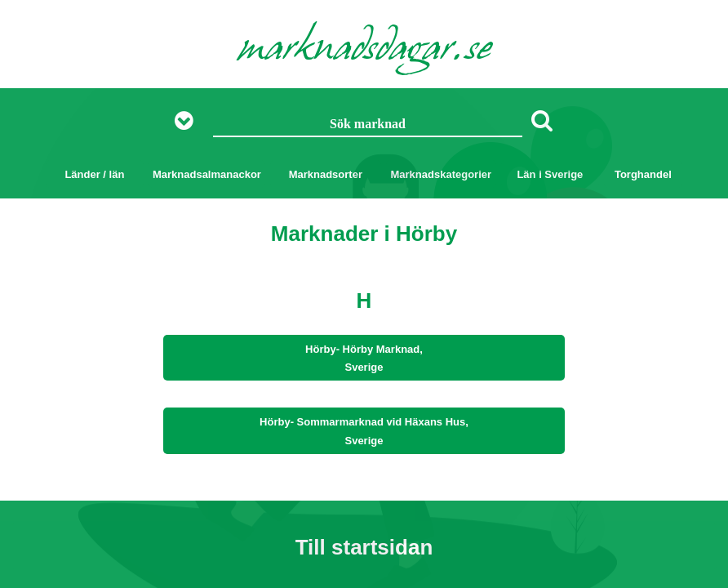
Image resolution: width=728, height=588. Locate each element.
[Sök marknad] (368, 125)
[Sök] (542, 120)
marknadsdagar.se (364, 51)
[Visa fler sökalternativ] (190, 121)
